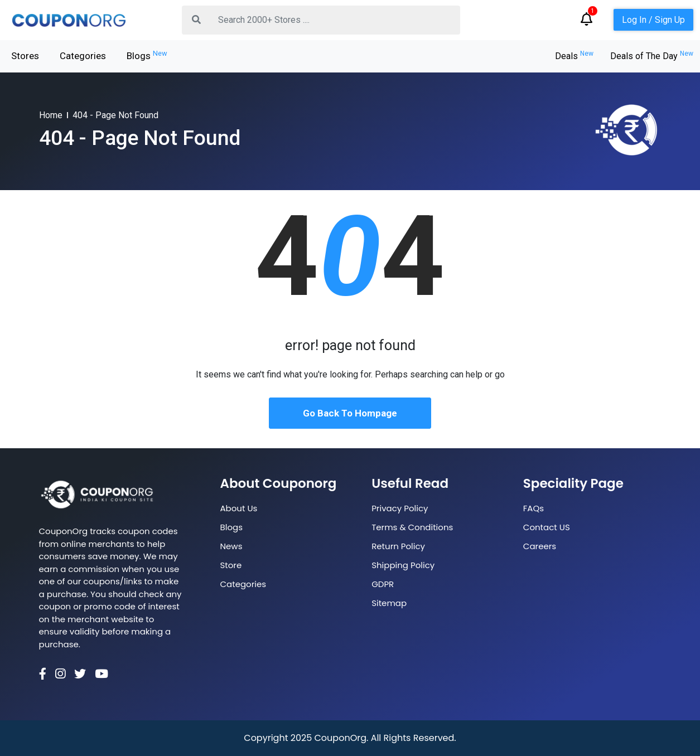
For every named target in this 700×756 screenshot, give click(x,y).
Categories (83, 56)
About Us (239, 508)
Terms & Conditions (412, 527)
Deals (574, 56)
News (231, 546)
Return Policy (398, 546)
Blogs (147, 55)
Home (51, 115)
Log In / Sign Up (653, 20)
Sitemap (389, 603)
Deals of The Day (652, 56)
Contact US (547, 527)
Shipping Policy (403, 565)
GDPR (383, 584)
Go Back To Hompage (350, 413)
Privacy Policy (400, 508)
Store (231, 565)
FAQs (534, 508)
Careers (540, 546)
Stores (25, 56)
